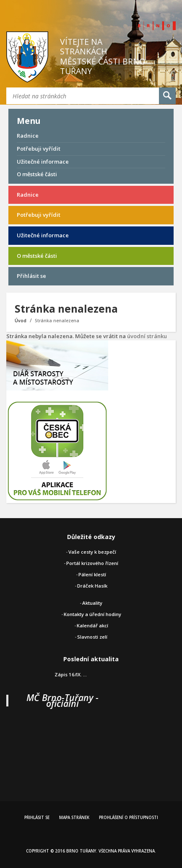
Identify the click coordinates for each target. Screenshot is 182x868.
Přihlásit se (31, 276)
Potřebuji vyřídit (39, 149)
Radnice (28, 136)
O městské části (37, 174)
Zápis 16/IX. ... (71, 674)
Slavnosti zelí (92, 637)
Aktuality (92, 603)
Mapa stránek (74, 818)
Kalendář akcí (92, 625)
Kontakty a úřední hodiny (92, 614)
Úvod (21, 321)
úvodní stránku (147, 336)
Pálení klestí (92, 574)
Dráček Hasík (92, 586)
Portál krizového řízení (92, 563)
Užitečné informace (43, 162)
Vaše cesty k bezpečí (92, 552)
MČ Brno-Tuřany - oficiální (62, 700)
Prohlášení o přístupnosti (129, 818)
